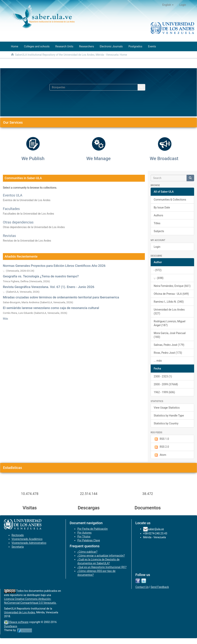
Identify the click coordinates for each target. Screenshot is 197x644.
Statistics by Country (166, 423)
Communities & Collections (170, 200)
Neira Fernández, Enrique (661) (172, 286)
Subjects (159, 231)
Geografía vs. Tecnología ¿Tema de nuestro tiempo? (41, 276)
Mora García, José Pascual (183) (170, 335)
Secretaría (18, 547)
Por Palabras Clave (89, 540)
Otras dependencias (18, 222)
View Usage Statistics (167, 408)
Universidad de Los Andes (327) (169, 312)
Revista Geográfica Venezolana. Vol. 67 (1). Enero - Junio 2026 (49, 287)
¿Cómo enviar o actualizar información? (101, 556)
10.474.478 (30, 494)
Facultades (11, 209)
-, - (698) (159, 278)
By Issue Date (162, 207)
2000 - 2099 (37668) (166, 384)
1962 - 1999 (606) (164, 392)
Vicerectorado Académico (27, 539)
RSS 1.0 (161, 439)
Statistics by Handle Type (169, 416)
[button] (168, 5)
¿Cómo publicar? (87, 552)
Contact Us (142, 587)
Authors (158, 215)
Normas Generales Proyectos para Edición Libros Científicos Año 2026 (54, 266)
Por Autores (84, 533)
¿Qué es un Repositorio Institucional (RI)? (102, 567)
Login (157, 247)
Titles (157, 223)
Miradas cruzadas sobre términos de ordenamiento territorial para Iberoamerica (61, 297)
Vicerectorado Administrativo (29, 543)
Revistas (9, 236)
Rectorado (18, 535)
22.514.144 (89, 494)
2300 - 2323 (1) (163, 376)
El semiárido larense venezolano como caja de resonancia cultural (51, 308)
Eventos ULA (13, 195)
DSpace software (18, 622)
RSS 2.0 (161, 447)
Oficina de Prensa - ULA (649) (171, 294)
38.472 (148, 494)
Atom (160, 455)
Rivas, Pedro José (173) (168, 353)
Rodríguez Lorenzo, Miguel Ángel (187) (170, 323)
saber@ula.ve (156, 529)
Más (5, 319)
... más (158, 361)
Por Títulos (84, 537)
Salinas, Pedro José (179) (169, 345)
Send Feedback (160, 587)
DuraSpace (11, 626)
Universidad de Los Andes (20, 612)
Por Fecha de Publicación (93, 529)
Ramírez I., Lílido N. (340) (169, 302)
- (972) (158, 270)
